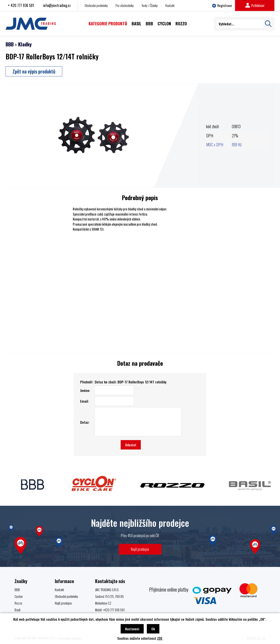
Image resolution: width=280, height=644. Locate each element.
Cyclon (19, 596)
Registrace (222, 5)
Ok (153, 629)
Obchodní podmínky (96, 5)
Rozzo (18, 603)
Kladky (25, 44)
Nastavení (132, 629)
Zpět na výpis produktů (34, 71)
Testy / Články (150, 5)
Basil (17, 610)
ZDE (160, 638)
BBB (10, 44)
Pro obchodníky (125, 5)
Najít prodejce (140, 549)
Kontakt (170, 5)
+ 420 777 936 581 (21, 5)
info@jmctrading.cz (57, 5)
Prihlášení (255, 5)
